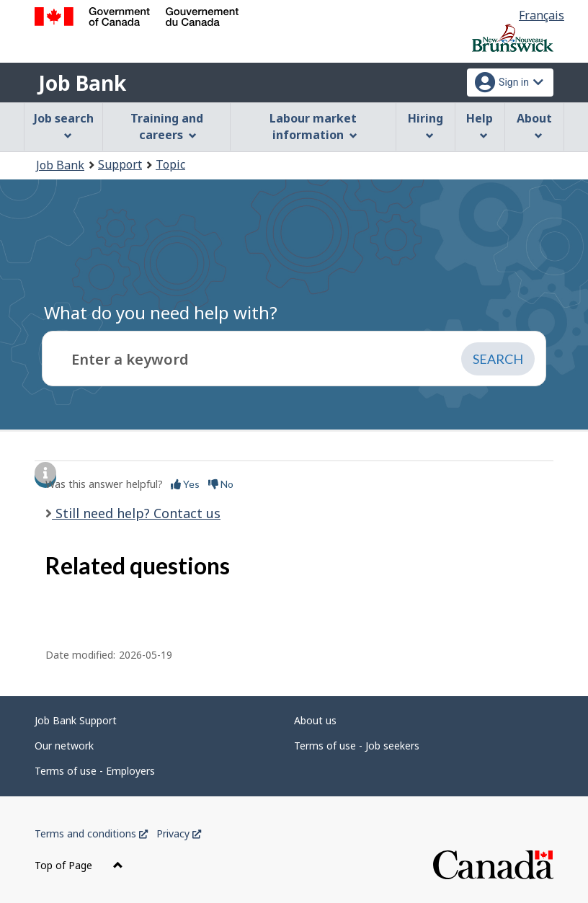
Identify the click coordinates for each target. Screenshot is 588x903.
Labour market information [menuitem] (313, 126)
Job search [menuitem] (64, 125)
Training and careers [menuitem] (167, 126)
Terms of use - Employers (95, 771)
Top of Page (79, 865)
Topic (170, 164)
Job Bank (82, 83)
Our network (64, 746)
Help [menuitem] (480, 125)
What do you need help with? (161, 312)
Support (120, 164)
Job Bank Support (76, 720)
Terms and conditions (91, 833)
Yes (185, 484)
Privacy (179, 833)
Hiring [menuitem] (426, 125)
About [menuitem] (534, 125)
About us (315, 720)
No (221, 484)
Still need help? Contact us (136, 513)
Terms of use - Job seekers (357, 746)
